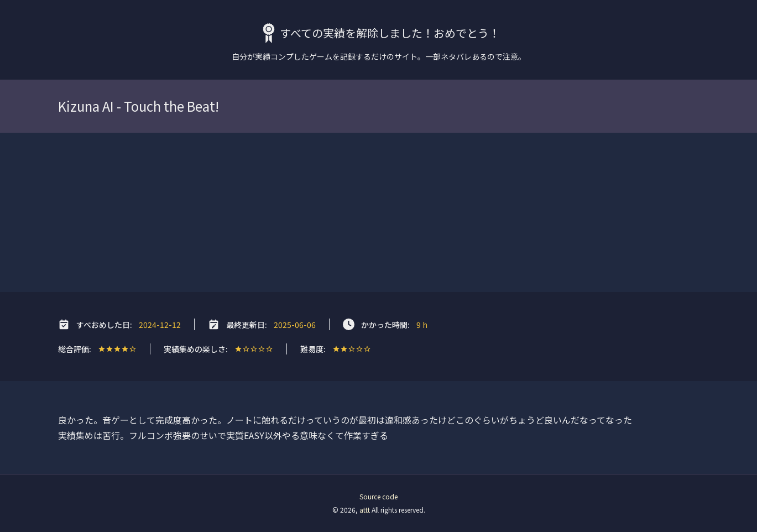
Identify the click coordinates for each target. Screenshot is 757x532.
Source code (378, 496)
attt (365, 510)
